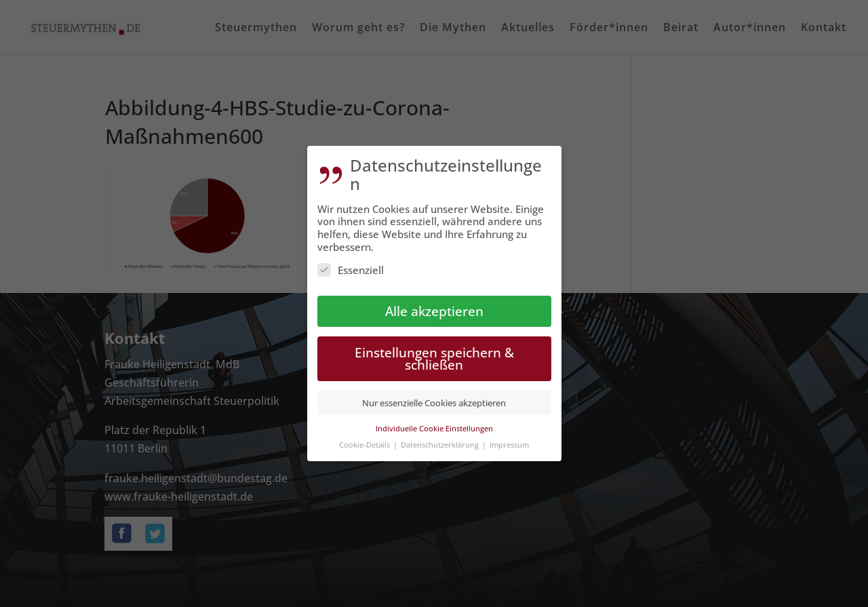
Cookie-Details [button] (366, 445)
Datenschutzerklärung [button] (441, 445)
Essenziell (351, 270)
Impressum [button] (509, 445)
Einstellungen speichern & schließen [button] (434, 359)
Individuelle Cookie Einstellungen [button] (434, 428)
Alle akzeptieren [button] (434, 311)
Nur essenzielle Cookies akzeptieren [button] (434, 403)
